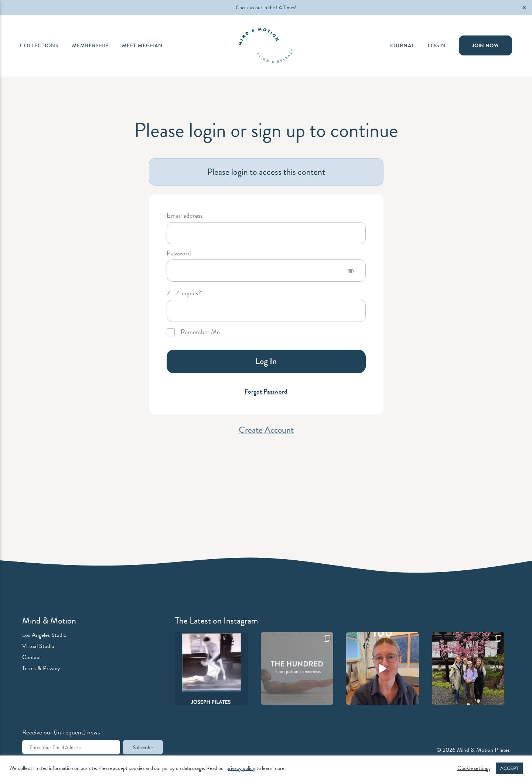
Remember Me (193, 332)
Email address (185, 216)
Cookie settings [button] (474, 768)
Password (179, 254)
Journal (402, 45)
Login (437, 45)
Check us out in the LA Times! (266, 7)
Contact (32, 657)
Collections (39, 45)
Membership (90, 45)
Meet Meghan (142, 45)
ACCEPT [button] (509, 768)
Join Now (485, 45)
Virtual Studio (38, 646)
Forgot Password (266, 391)
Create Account (266, 430)
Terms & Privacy (41, 668)
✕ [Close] (524, 8)
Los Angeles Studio (44, 635)
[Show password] (351, 271)
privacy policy (241, 768)
